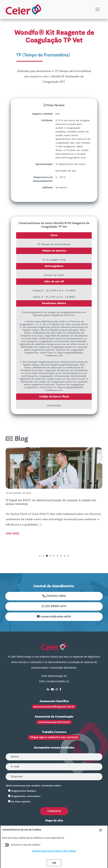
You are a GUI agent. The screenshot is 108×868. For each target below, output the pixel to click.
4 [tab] (50, 556)
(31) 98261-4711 (54, 606)
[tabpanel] (54, 492)
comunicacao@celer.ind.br (54, 722)
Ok (54, 863)
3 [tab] (47, 556)
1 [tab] (40, 556)
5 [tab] (54, 556)
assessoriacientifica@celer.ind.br (54, 707)
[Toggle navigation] (98, 9)
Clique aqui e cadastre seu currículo (54, 737)
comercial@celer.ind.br (54, 616)
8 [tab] (65, 556)
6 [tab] (58, 556)
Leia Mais (13, 534)
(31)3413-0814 (54, 596)
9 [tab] (68, 556)
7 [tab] (61, 556)
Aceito (6, 845)
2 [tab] (43, 556)
